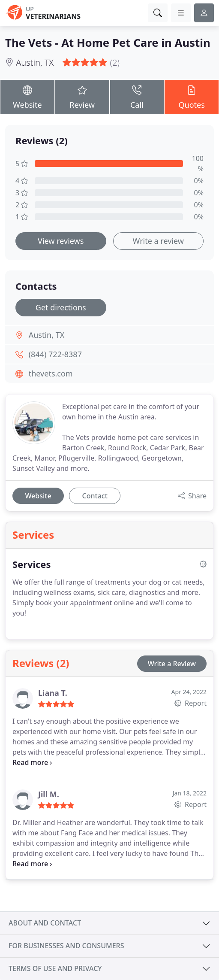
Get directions (61, 307)
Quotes (192, 97)
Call (137, 97)
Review (82, 97)
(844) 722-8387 (55, 354)
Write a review (158, 241)
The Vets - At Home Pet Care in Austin (108, 42)
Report (190, 703)
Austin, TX (35, 62)
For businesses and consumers (66, 946)
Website (27, 97)
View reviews (61, 241)
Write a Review (172, 664)
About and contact (45, 923)
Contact (95, 496)
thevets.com (51, 373)
